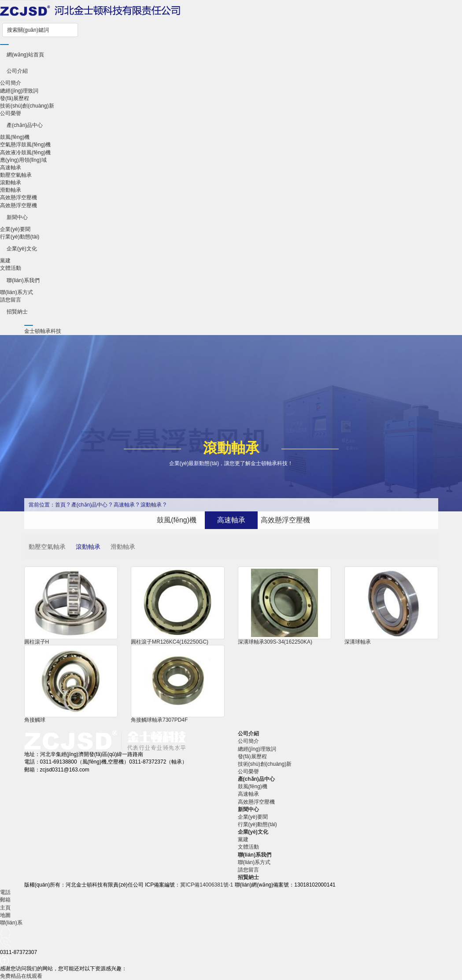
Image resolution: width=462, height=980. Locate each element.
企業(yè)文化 (22, 249)
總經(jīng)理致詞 (19, 91)
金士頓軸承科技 (43, 331)
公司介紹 (17, 71)
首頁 (60, 505)
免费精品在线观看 (21, 976)
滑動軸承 (11, 190)
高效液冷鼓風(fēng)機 (25, 153)
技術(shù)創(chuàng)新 (27, 106)
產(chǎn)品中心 (25, 125)
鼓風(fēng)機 (15, 137)
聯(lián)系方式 (17, 292)
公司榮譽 (11, 113)
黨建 (5, 261)
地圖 (5, 915)
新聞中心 (17, 217)
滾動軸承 (11, 183)
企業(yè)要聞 (15, 229)
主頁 (5, 908)
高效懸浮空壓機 (18, 197)
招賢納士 (17, 312)
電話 (5, 892)
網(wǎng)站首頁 (25, 55)
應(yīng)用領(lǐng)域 (23, 160)
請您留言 (11, 300)
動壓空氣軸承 (16, 175)
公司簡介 (11, 83)
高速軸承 (11, 168)
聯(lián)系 (11, 923)
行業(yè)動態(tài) (20, 237)
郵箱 (5, 900)
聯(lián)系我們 (23, 280)
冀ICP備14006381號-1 (207, 885)
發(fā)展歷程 (15, 98)
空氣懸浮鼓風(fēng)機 (25, 145)
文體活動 (11, 268)
